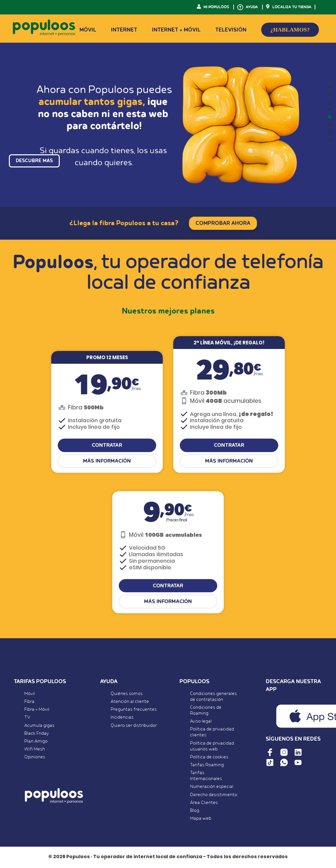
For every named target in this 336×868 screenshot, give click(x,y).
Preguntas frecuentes (134, 710)
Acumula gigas (39, 726)
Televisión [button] (231, 30)
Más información (107, 462)
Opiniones (35, 758)
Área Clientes (204, 803)
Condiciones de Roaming (206, 711)
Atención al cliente (130, 702)
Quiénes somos (127, 694)
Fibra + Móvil (37, 710)
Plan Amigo (36, 742)
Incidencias (122, 718)
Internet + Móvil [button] (176, 30)
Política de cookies (209, 758)
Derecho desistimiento (214, 795)
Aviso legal (201, 722)
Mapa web (201, 819)
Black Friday (37, 734)
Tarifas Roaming (207, 766)
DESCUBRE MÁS (34, 164)
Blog (195, 811)
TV (27, 718)
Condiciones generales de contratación (213, 697)
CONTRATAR (107, 446)
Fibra (29, 702)
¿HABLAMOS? (290, 30)
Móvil (30, 694)
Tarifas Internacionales (206, 776)
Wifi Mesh (35, 750)
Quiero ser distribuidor (134, 726)
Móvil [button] (88, 30)
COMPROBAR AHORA (223, 223)
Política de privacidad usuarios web (212, 747)
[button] (330, 87)
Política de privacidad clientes (212, 733)
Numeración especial (212, 788)
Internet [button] (124, 30)
